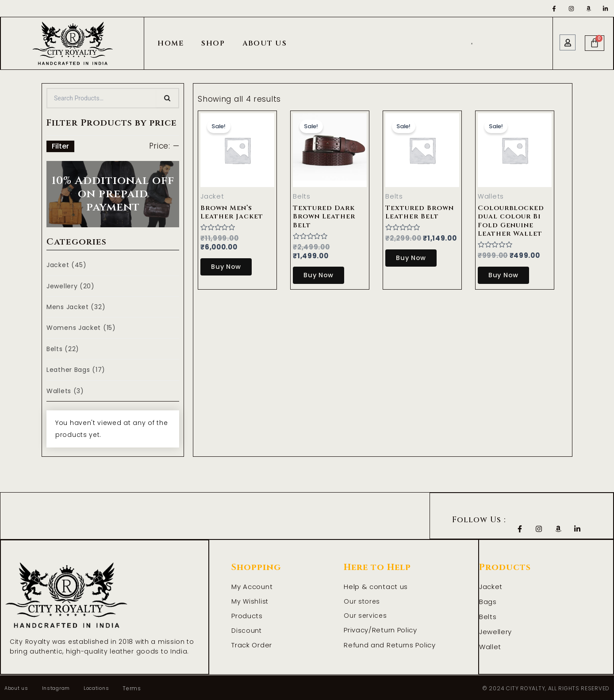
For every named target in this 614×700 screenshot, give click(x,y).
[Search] (167, 98)
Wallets (65, 391)
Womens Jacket (81, 328)
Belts (63, 349)
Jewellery (71, 286)
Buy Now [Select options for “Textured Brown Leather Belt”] (415, 258)
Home (171, 43)
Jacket (67, 265)
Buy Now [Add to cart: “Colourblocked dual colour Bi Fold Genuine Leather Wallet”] (507, 274)
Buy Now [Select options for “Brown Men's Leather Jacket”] (230, 267)
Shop (213, 43)
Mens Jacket (76, 307)
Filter (60, 146)
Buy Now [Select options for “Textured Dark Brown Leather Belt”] (322, 275)
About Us (265, 43)
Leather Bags (76, 370)
